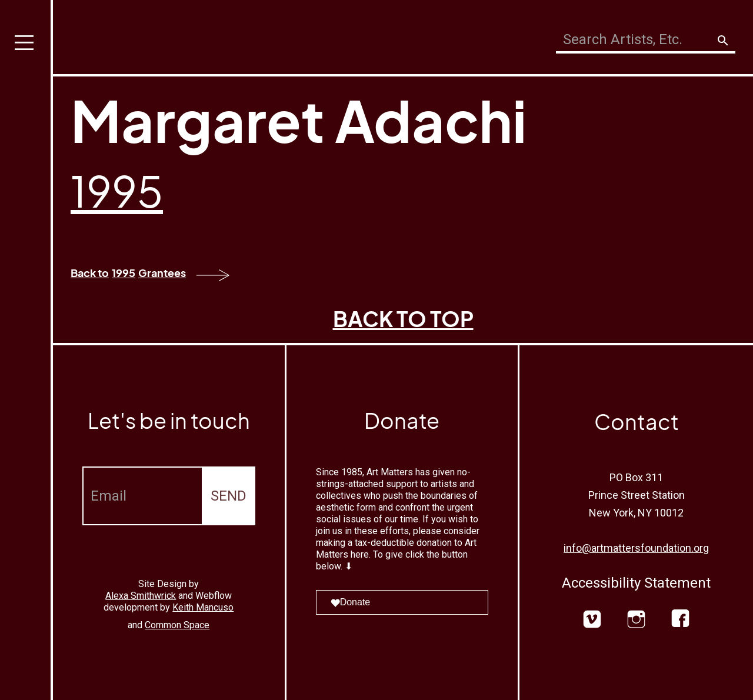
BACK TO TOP (403, 319)
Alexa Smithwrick (141, 596)
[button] (26, 350)
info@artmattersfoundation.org (636, 548)
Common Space (177, 625)
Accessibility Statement (636, 583)
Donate (351, 602)
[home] (139, 34)
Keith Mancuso (203, 607)
